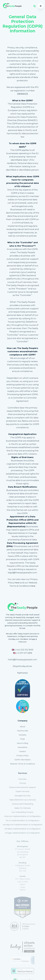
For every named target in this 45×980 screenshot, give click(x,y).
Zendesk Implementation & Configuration (23, 826)
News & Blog (22, 741)
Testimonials (22, 729)
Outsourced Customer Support (22, 784)
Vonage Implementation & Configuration (23, 830)
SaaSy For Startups (23, 805)
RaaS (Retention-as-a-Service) (23, 797)
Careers (23, 750)
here (17, 583)
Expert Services (23, 789)
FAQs (22, 737)
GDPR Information (22, 758)
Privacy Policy (22, 754)
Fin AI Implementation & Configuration (23, 818)
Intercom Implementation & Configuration (22, 813)
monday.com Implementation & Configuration (23, 822)
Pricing (23, 780)
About (23, 725)
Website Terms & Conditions (23, 762)
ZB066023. (23, 94)
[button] (41, 6)
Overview (22, 776)
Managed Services (23, 793)
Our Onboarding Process (22, 809)
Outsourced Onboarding (23, 801)
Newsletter (23, 745)
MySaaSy (23, 733)
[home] (12, 6)
